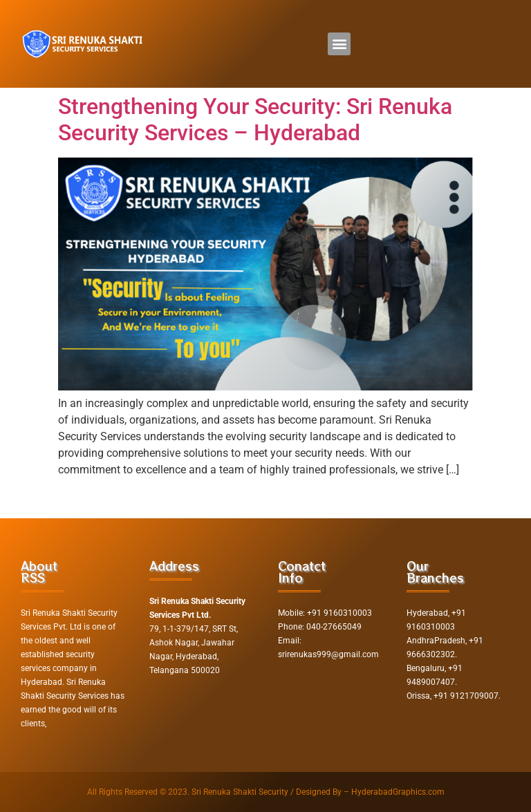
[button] (339, 44)
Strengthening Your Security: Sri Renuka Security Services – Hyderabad (255, 120)
